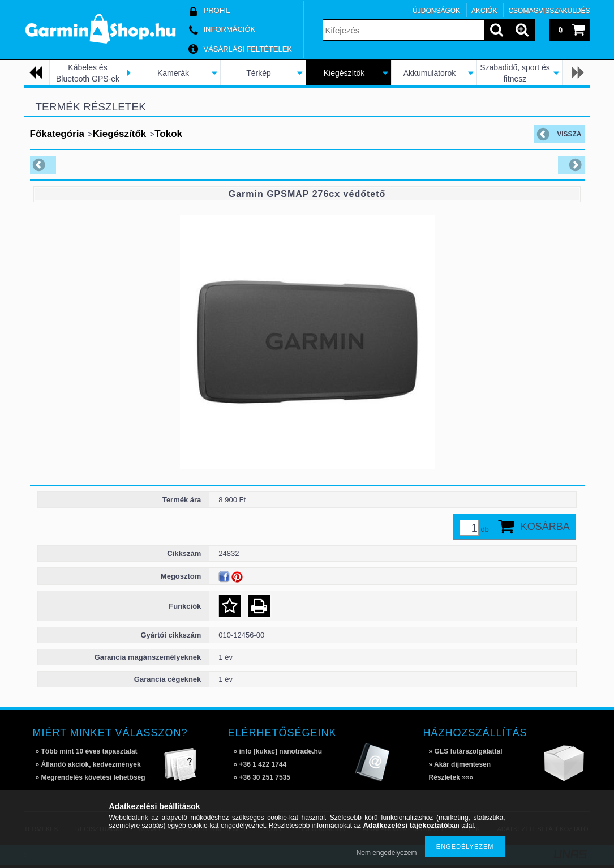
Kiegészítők (344, 73)
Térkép (259, 73)
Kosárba (545, 527)
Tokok (168, 134)
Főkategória (57, 134)
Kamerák (173, 73)
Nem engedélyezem (387, 853)
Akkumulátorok (430, 73)
